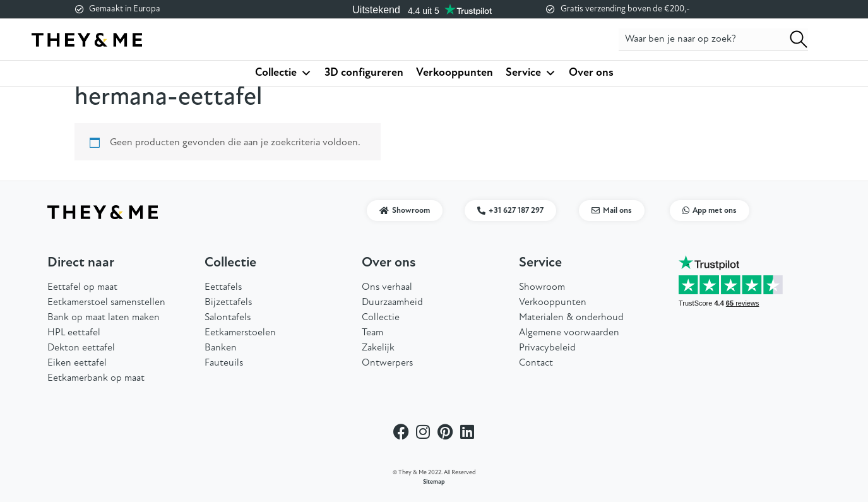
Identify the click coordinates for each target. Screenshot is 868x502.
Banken (221, 348)
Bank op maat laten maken (104, 318)
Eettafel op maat (82, 287)
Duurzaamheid (392, 302)
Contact (536, 363)
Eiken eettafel (77, 363)
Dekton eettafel (81, 348)
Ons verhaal (387, 287)
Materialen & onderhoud (571, 318)
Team (372, 333)
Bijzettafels (228, 302)
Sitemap (434, 482)
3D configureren (364, 73)
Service (531, 73)
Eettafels (223, 287)
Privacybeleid (547, 348)
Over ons (591, 73)
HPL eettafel (74, 333)
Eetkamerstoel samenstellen (106, 302)
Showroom (542, 287)
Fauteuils (224, 363)
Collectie (283, 73)
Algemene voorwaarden (569, 333)
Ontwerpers (387, 363)
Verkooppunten (455, 73)
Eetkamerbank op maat (96, 378)
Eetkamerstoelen (240, 333)
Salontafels (228, 318)
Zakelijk (378, 348)
